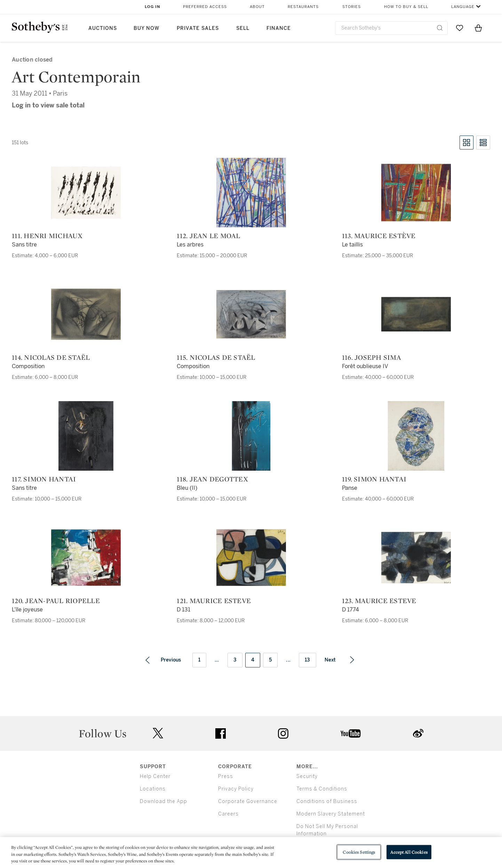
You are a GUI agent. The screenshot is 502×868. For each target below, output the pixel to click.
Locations (153, 789)
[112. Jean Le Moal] (251, 193)
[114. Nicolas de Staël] (86, 314)
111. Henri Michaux (47, 236)
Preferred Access (205, 7)
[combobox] (392, 28)
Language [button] (463, 7)
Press (226, 776)
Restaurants (303, 7)
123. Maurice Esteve (379, 601)
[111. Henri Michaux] (86, 193)
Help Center (155, 776)
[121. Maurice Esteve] (251, 558)
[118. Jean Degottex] (251, 436)
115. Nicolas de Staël (216, 357)
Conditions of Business (327, 801)
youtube (351, 733)
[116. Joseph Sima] (416, 314)
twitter (158, 733)
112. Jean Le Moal (208, 236)
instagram (283, 733)
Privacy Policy (236, 789)
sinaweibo (418, 733)
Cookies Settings (359, 852)
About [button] (257, 7)
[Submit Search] (440, 28)
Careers (228, 814)
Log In (153, 7)
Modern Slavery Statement (331, 814)
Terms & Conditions (322, 789)
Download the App (164, 801)
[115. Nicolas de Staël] (251, 314)
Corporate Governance (248, 801)
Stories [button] (352, 7)
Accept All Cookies (409, 852)
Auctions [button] (103, 28)
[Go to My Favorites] (460, 28)
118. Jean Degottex (212, 479)
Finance (279, 28)
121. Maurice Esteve (214, 601)
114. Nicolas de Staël (51, 357)
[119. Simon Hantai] (416, 436)
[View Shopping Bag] (478, 28)
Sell (243, 28)
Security (307, 776)
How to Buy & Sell (406, 7)
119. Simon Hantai (374, 479)
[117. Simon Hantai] (86, 436)
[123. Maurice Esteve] (416, 558)
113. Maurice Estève (379, 236)
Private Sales (198, 28)
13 (308, 660)
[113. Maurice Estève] (416, 193)
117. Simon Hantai (44, 479)
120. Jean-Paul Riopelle (56, 601)
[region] (251, 853)
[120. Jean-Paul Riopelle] (86, 558)
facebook (221, 733)
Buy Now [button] (146, 28)
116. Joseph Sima (372, 357)
